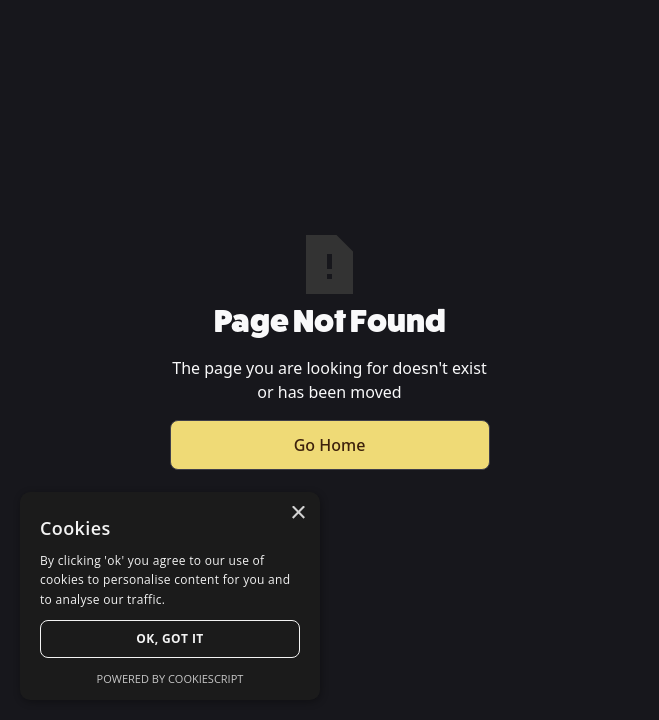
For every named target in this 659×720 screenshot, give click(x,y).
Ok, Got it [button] (169, 638)
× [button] (297, 513)
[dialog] (170, 596)
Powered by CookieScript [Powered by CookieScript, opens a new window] (170, 678)
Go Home (330, 445)
